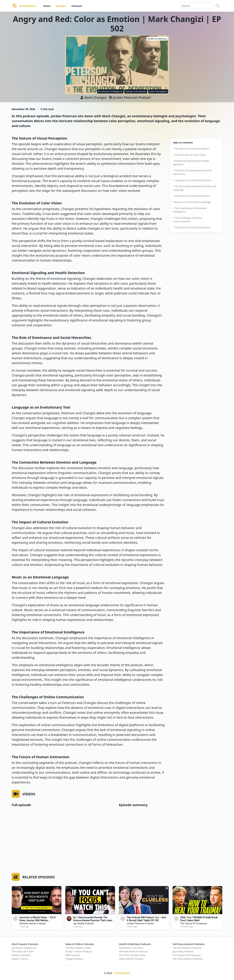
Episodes (61, 6)
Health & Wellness (157, 39)
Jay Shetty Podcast (83, 924)
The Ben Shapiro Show (78, 948)
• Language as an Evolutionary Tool (192, 180)
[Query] (197, 6)
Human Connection (136, 91)
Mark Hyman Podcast (131, 959)
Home (47, 6)
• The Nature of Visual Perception (191, 149)
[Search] (218, 6)
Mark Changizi (95, 97)
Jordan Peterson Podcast (130, 97)
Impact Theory (20, 959)
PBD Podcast (73, 955)
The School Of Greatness (194, 924)
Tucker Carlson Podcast (79, 951)
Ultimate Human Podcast (33, 924)
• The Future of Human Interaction (192, 227)
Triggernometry (74, 959)
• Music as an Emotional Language (192, 202)
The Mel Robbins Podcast (187, 948)
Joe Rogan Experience (24, 948)
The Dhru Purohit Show (132, 955)
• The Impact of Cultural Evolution (191, 196)
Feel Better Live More (131, 948)
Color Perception (158, 91)
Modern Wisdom (21, 955)
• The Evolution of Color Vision (189, 155)
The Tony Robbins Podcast (188, 959)
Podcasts (77, 6)
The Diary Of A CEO (23, 951)
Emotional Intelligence (110, 91)
